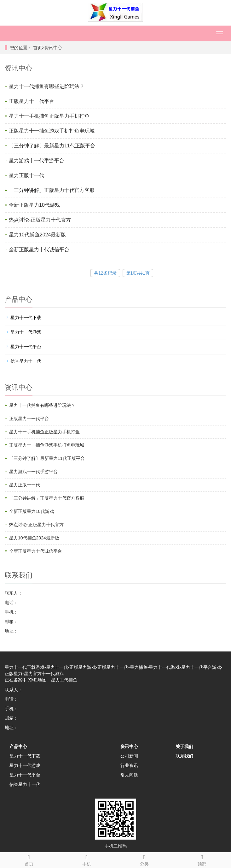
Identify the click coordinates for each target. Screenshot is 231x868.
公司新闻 (129, 756)
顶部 (202, 859)
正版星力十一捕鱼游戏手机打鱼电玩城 (52, 131)
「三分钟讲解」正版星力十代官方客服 (52, 190)
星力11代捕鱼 (64, 680)
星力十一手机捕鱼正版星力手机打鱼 (49, 116)
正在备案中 (16, 680)
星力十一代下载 (26, 318)
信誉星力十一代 (26, 361)
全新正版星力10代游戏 (34, 205)
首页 (38, 48)
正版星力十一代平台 (32, 101)
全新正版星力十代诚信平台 (39, 250)
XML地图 (37, 680)
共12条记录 (105, 273)
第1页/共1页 (138, 273)
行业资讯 (129, 765)
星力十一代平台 (26, 347)
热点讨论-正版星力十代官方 (40, 220)
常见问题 (129, 775)
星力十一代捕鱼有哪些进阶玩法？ (47, 86)
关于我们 (184, 746)
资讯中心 (53, 48)
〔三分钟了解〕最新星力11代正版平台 (52, 146)
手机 (87, 859)
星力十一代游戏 (26, 332)
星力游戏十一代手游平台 (37, 161)
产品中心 (18, 746)
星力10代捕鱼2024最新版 (37, 235)
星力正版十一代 (26, 175)
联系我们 (184, 756)
